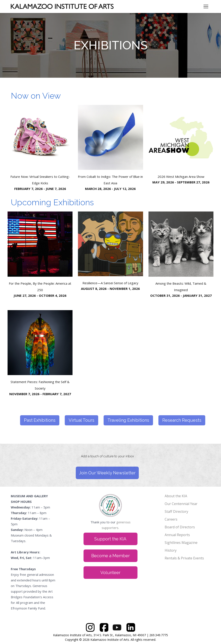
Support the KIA (110, 539)
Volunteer (110, 573)
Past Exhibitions (40, 420)
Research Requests (182, 420)
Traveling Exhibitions (128, 420)
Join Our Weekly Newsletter (107, 473)
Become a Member (110, 556)
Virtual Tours (81, 420)
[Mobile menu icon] (206, 6)
